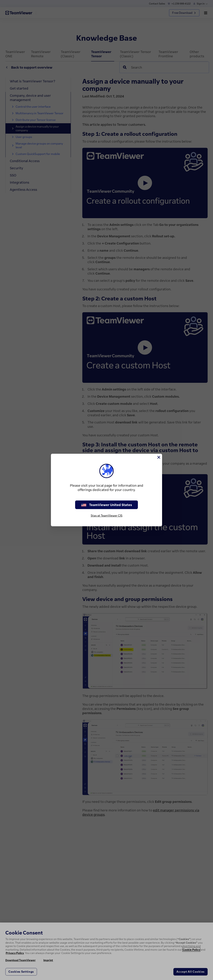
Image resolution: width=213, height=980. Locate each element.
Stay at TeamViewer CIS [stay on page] (107, 516)
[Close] (158, 457)
